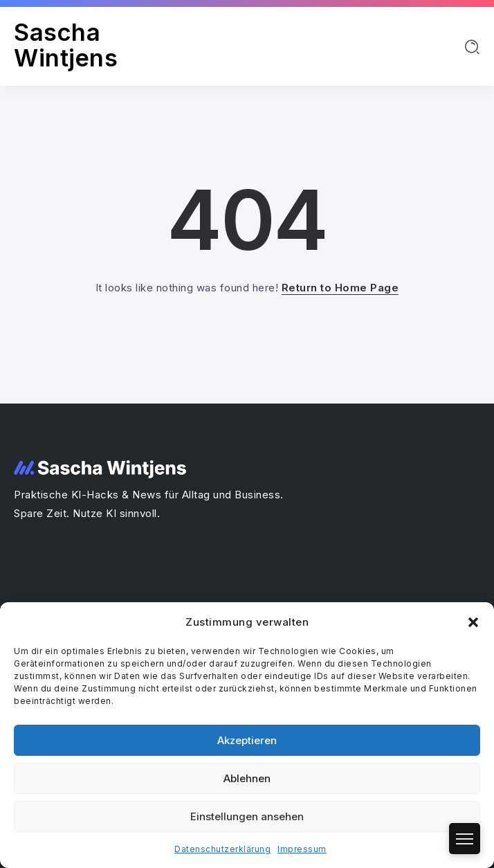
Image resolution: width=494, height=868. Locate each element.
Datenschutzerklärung (222, 849)
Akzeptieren (247, 740)
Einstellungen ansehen (247, 816)
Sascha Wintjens (66, 45)
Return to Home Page (340, 288)
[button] (473, 622)
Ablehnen (247, 778)
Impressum (302, 849)
